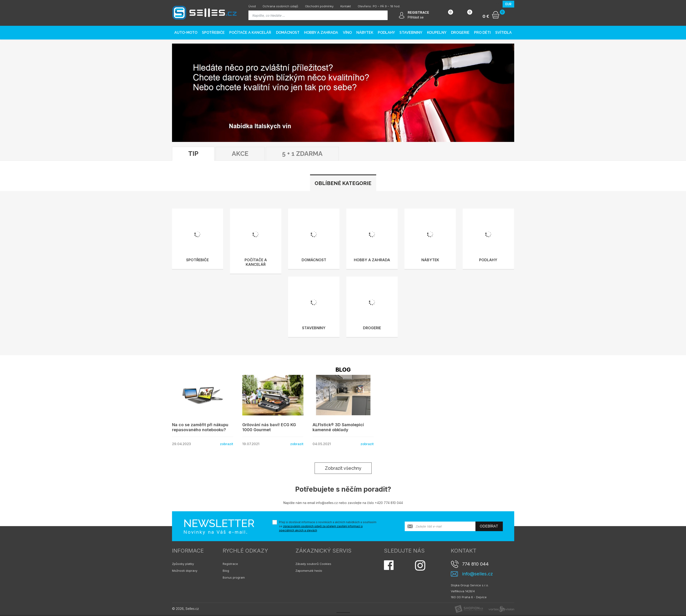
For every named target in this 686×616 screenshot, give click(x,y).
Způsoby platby (183, 564)
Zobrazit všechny (343, 468)
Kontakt (346, 6)
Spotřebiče (213, 33)
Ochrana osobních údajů (280, 6)
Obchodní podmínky (319, 6)
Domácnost (288, 33)
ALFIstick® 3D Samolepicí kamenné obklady (338, 427)
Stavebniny (411, 33)
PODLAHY (386, 33)
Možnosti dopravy (185, 571)
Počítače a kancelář (250, 33)
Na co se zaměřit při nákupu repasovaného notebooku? (200, 427)
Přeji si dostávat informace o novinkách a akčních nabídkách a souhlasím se (328, 526)
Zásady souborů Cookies (313, 564)
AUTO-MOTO (186, 33)
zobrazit (227, 444)
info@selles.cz (477, 574)
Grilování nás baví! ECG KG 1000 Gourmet (269, 427)
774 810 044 (475, 564)
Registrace (230, 564)
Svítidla (503, 33)
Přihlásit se (416, 17)
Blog (226, 571)
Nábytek (365, 33)
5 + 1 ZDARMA (302, 154)
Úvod (252, 6)
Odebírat (489, 526)
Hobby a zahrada (321, 33)
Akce (240, 154)
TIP (193, 154)
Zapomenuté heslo (309, 571)
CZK (496, 4)
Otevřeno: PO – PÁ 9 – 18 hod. (379, 6)
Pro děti (482, 33)
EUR (508, 4)
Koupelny (437, 33)
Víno (347, 33)
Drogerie (460, 33)
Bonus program (234, 577)
